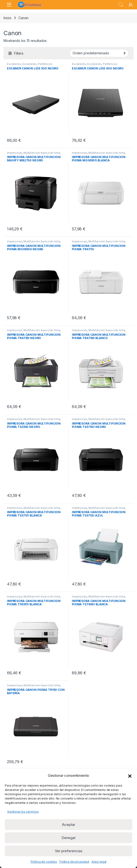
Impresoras (15, 153)
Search (121, 5)
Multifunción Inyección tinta (42, 153)
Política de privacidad (74, 862)
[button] (130, 776)
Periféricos (45, 64)
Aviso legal (99, 862)
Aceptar (69, 825)
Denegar (69, 838)
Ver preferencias (69, 851)
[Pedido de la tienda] (99, 53)
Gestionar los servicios (23, 812)
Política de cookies (44, 862)
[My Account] (131, 5)
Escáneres (14, 64)
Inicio (8, 18)
